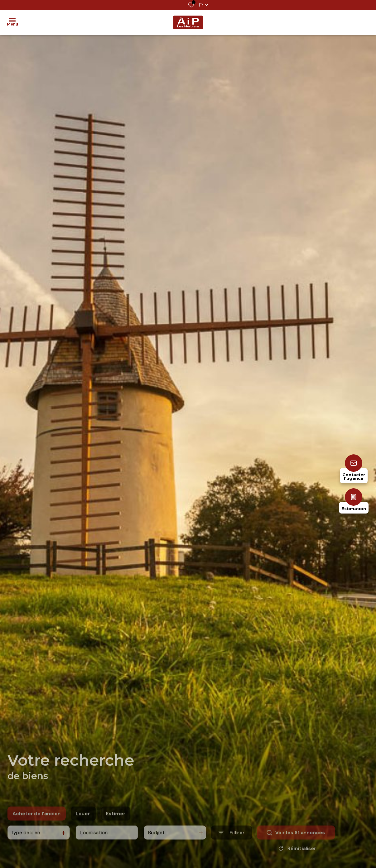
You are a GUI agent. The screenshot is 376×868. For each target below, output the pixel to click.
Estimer (116, 823)
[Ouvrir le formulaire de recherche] (232, 842)
